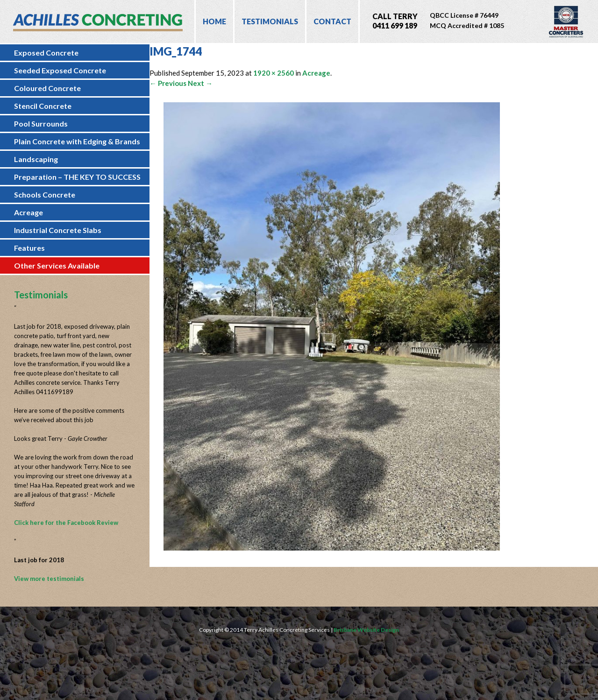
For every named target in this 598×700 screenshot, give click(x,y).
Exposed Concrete (46, 53)
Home (214, 21)
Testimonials (270, 21)
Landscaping (36, 159)
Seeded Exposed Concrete (60, 70)
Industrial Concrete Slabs (58, 230)
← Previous (168, 83)
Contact (332, 21)
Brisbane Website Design (366, 630)
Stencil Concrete (43, 106)
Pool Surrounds (41, 124)
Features (29, 248)
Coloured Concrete (47, 88)
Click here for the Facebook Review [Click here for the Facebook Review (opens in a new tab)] (66, 523)
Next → (200, 83)
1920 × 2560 (274, 73)
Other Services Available (57, 265)
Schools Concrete (45, 194)
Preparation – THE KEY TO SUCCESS (77, 177)
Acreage (28, 212)
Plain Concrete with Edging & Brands (77, 141)
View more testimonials (49, 579)
